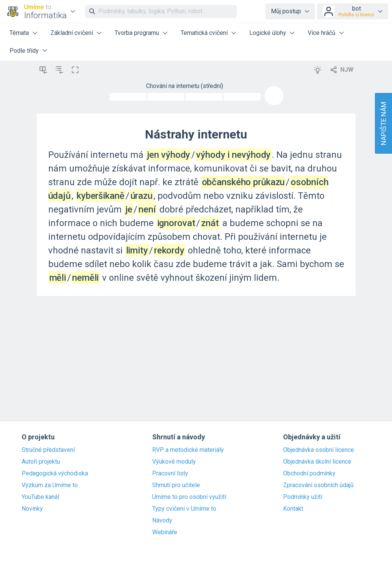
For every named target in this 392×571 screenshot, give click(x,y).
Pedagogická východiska (55, 473)
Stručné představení (48, 450)
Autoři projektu (41, 462)
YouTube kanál (40, 497)
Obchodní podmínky (309, 473)
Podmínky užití (303, 497)
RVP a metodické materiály (188, 450)
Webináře (165, 532)
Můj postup (286, 11)
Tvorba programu (137, 33)
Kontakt (293, 509)
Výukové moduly (174, 462)
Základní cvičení (72, 33)
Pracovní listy (170, 473)
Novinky (32, 509)
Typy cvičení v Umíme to (184, 509)
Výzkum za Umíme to (50, 485)
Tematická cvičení (204, 33)
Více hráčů (322, 33)
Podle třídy (24, 51)
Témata (19, 33)
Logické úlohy (268, 33)
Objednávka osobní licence (319, 450)
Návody (162, 521)
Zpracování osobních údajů (318, 485)
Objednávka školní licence (317, 462)
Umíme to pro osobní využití (189, 497)
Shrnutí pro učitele (176, 485)
